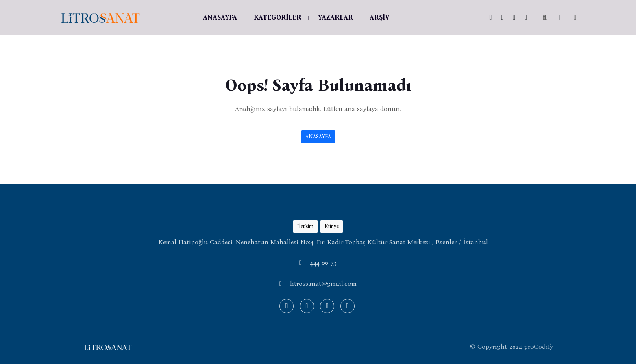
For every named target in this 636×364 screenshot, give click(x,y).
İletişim (305, 226)
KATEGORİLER (278, 17)
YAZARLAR (335, 17)
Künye (332, 226)
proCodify (539, 346)
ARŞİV (379, 17)
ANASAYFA (220, 17)
